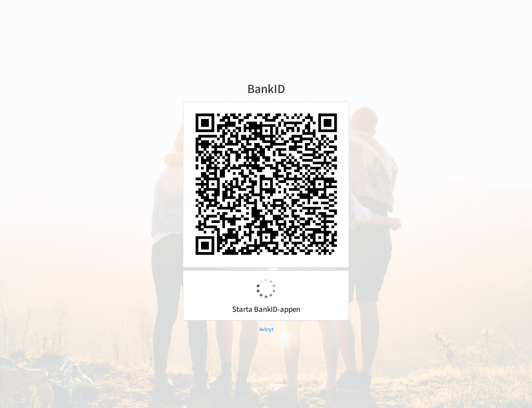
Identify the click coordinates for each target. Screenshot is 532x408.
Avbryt (266, 330)
